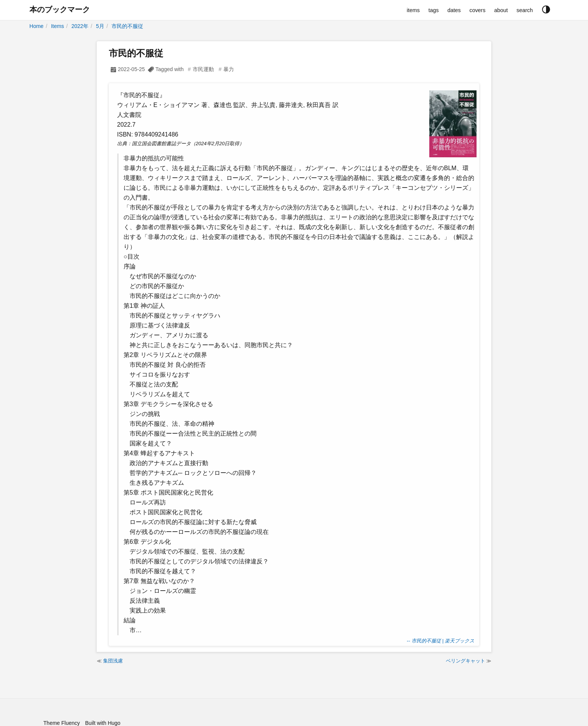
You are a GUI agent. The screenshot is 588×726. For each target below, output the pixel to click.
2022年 (80, 26)
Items (57, 26)
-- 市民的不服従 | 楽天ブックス (440, 641)
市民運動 (203, 69)
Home (36, 26)
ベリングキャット (466, 661)
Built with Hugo (103, 723)
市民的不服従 (127, 26)
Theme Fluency (62, 723)
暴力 (229, 69)
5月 (100, 26)
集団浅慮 (113, 661)
